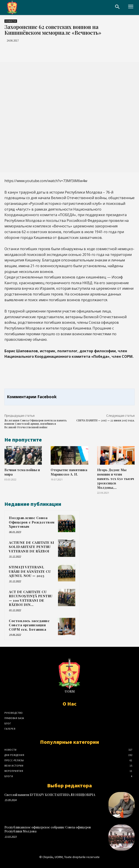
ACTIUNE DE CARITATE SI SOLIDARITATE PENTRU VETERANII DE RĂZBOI (31, 547)
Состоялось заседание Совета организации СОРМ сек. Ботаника (29, 625)
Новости (11, 21)
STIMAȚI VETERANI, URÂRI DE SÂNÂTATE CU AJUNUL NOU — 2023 (30, 571)
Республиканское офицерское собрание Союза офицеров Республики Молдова (48, 829)
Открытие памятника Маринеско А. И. (69, 472)
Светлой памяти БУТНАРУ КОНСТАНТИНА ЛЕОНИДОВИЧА (50, 795)
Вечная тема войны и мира (22, 472)
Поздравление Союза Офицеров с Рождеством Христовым (32, 522)
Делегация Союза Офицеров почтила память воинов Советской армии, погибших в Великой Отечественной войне (36, 424)
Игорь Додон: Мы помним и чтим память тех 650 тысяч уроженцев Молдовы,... (116, 479)
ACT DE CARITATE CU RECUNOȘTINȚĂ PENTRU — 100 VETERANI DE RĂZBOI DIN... (31, 598)
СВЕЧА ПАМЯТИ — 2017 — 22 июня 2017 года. (105, 420)
